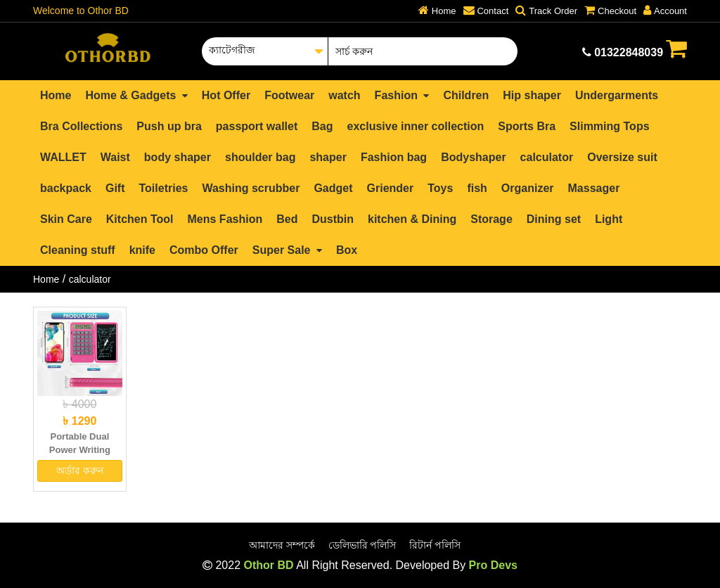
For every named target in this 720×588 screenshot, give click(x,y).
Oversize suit (622, 157)
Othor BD (268, 565)
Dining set (554, 219)
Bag (322, 126)
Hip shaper (532, 95)
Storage (491, 219)
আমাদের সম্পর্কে (282, 545)
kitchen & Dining (412, 219)
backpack (66, 188)
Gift (115, 188)
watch (344, 95)
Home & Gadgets (136, 95)
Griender (391, 188)
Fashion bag (394, 157)
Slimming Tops (609, 126)
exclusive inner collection (416, 126)
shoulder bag (260, 157)
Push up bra (169, 126)
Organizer (528, 188)
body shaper (178, 157)
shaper (328, 157)
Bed (287, 219)
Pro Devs (493, 565)
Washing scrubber (251, 188)
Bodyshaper (473, 157)
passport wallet (257, 126)
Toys (440, 188)
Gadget (333, 188)
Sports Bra (527, 126)
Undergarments (617, 95)
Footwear (289, 95)
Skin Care (66, 219)
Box (347, 250)
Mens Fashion (225, 219)
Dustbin (333, 219)
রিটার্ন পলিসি (435, 545)
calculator (547, 157)
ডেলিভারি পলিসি (362, 545)
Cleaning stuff (78, 250)
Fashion (402, 95)
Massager (594, 188)
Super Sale (287, 250)
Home (56, 95)
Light (609, 219)
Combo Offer (204, 250)
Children (466, 95)
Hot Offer (226, 95)
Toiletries (163, 188)
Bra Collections (81, 126)
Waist (115, 157)
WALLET (63, 157)
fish (477, 188)
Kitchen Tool (140, 219)
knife (142, 250)
